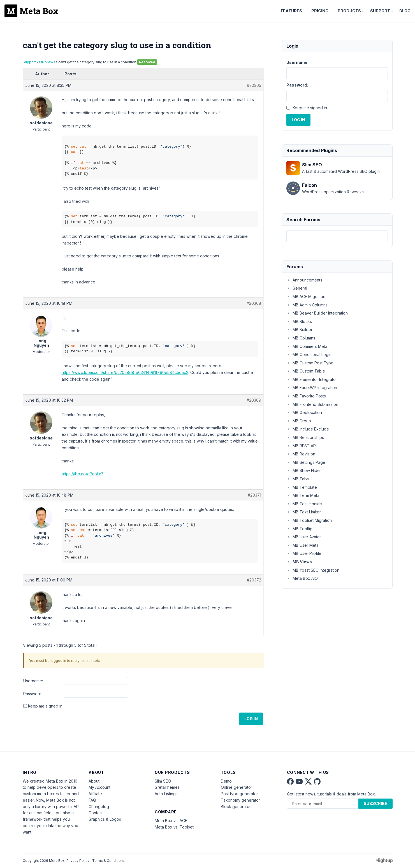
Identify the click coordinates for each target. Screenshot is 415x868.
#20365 (254, 85)
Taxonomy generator (240, 800)
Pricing (320, 11)
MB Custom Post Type (310, 363)
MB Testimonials (304, 504)
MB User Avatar (304, 537)
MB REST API (302, 446)
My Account (99, 787)
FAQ (92, 800)
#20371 (254, 495)
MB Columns (301, 338)
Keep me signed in (45, 706)
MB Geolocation (304, 412)
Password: (33, 694)
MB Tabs (298, 479)
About (94, 781)
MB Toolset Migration (309, 520)
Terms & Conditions (108, 861)
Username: (33, 681)
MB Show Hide (303, 470)
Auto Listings (166, 794)
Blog (405, 11)
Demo (226, 781)
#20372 (254, 580)
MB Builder (299, 330)
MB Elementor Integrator (312, 379)
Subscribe (375, 803)
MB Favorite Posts (306, 396)
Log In (251, 719)
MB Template (302, 487)
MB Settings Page (306, 462)
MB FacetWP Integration (312, 388)
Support (380, 11)
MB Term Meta (303, 495)
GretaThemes (167, 787)
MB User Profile (304, 553)
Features (291, 11)
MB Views (47, 62)
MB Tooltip (299, 529)
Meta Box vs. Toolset (174, 827)
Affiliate (95, 794)
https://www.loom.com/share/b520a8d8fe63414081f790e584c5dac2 (125, 372)
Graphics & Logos (105, 819)
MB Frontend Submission (312, 404)
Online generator (237, 787)
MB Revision (301, 454)
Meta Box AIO (302, 578)
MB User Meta (302, 545)
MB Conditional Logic (309, 354)
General (297, 288)
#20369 (254, 400)
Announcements (304, 280)
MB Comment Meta (307, 346)
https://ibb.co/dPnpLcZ (83, 474)
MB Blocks (299, 321)
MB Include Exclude (308, 429)
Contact (96, 813)
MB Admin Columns (307, 305)
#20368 (254, 303)
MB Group (299, 421)
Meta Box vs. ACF (171, 821)
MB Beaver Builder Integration (317, 313)
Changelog (99, 807)
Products (349, 11)
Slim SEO (163, 781)
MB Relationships (305, 437)
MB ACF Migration (306, 296)
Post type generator (239, 794)
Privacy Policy (78, 861)
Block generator (236, 807)
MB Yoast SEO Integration (313, 570)
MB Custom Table (306, 371)
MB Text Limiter (304, 512)
